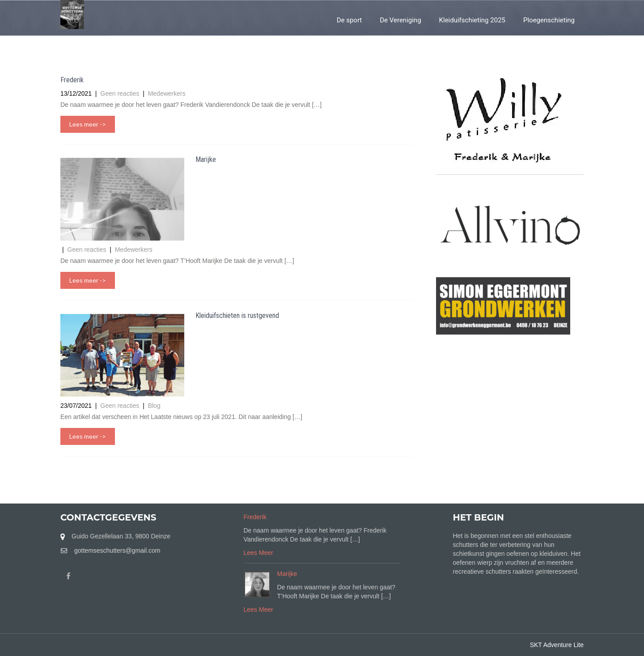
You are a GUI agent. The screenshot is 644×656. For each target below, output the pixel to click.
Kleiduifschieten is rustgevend (237, 315)
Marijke (206, 159)
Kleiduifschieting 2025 (472, 20)
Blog (154, 406)
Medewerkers (167, 93)
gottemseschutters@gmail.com (117, 550)
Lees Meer (258, 553)
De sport (350, 20)
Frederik (72, 80)
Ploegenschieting (549, 20)
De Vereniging (400, 20)
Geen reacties (121, 93)
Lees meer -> (88, 124)
